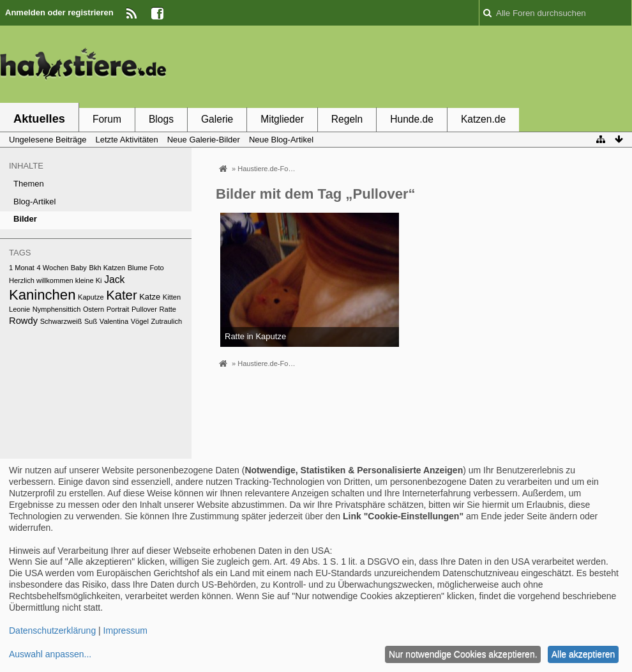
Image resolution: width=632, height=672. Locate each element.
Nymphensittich (57, 309)
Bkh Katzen (108, 268)
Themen (29, 184)
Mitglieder (282, 119)
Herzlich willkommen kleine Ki (56, 280)
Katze (150, 297)
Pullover (144, 309)
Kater (121, 295)
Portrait (118, 309)
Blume (138, 268)
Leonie (19, 309)
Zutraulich (167, 321)
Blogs (161, 119)
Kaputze (91, 297)
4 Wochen (53, 268)
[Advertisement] (400, 66)
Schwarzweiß (61, 321)
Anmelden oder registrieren (59, 12)
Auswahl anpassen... (50, 654)
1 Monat (22, 268)
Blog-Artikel (34, 202)
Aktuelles (39, 119)
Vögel (140, 321)
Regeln (347, 119)
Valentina (114, 321)
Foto (157, 268)
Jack (114, 279)
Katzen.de (483, 119)
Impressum (125, 630)
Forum (107, 119)
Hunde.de (412, 119)
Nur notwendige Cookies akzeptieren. (463, 654)
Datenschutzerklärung (52, 630)
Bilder (25, 219)
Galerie (217, 119)
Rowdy (23, 321)
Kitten (172, 297)
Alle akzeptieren (583, 654)
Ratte (168, 309)
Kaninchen (42, 295)
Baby (79, 268)
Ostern (94, 309)
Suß (91, 321)
